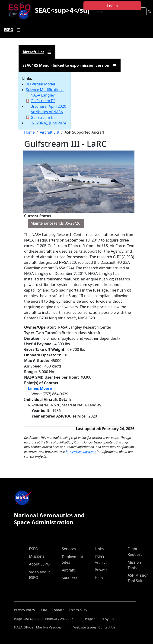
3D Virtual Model (40, 84)
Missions (37, 556)
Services (69, 549)
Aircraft (68, 570)
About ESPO (39, 564)
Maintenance (42, 223)
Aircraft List (49, 132)
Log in (112, 6)
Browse (101, 570)
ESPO (34, 549)
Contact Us (107, 627)
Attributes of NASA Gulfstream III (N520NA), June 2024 (48, 117)
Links (99, 549)
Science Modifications (45, 90)
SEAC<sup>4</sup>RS (69, 10)
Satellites (70, 578)
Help (99, 578)
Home (29, 132)
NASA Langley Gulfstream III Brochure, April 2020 (48, 101)
